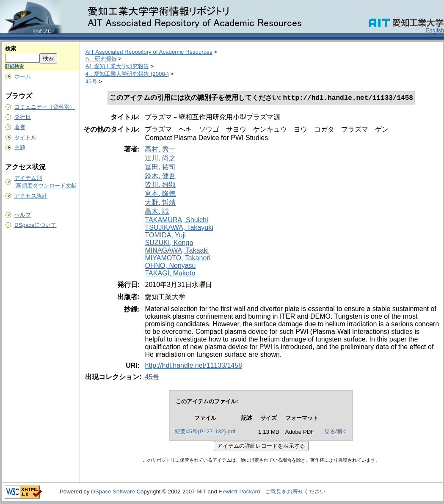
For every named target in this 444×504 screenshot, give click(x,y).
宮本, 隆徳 (160, 194)
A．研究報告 (101, 59)
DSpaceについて (35, 225)
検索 (11, 48)
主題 (20, 147)
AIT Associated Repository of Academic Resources (149, 52)
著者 (20, 127)
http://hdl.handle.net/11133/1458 (193, 366)
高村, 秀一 (160, 150)
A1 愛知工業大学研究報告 (117, 66)
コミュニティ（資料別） (45, 107)
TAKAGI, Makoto (170, 274)
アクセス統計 (31, 196)
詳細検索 (14, 66)
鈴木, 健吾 (160, 177)
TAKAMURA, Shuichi (176, 221)
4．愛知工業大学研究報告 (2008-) (127, 74)
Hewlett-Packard (240, 492)
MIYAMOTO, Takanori (178, 259)
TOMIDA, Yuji (165, 236)
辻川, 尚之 (160, 159)
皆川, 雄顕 (160, 186)
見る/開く (336, 432)
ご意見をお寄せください (295, 492)
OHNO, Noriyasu (170, 266)
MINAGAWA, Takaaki (177, 251)
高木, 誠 (157, 212)
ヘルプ (23, 215)
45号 (91, 81)
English (435, 30)
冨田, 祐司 (160, 168)
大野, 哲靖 (160, 203)
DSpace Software (113, 492)
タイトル (25, 137)
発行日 (23, 117)
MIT (201, 492)
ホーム (23, 76)
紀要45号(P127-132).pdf (205, 432)
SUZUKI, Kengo (169, 244)
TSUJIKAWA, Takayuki (179, 228)
